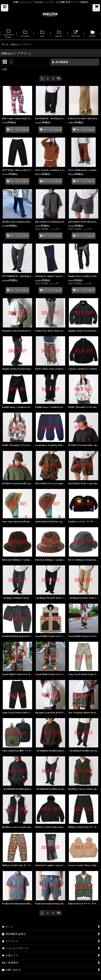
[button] (5, 8)
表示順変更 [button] (60, 62)
